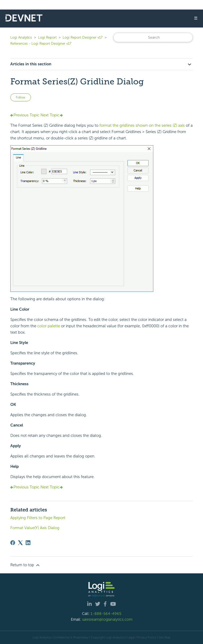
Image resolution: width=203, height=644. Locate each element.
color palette (49, 326)
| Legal (130, 637)
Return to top (25, 565)
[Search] (153, 37)
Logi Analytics (21, 37)
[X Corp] (20, 543)
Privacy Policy (147, 637)
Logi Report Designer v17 (83, 37)
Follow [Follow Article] (21, 97)
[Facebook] (13, 543)
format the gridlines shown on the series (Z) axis (142, 125)
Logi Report (47, 37)
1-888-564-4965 (106, 614)
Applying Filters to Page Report (38, 518)
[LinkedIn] (28, 543)
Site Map (165, 637)
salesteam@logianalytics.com (107, 619)
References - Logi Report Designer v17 (41, 44)
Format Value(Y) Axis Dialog (35, 528)
